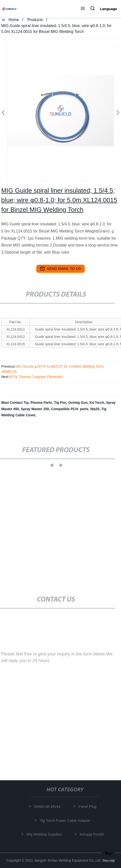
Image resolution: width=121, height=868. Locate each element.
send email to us (60, 269)
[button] (83, 9)
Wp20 (95, 409)
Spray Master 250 (35, 409)
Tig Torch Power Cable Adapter (66, 820)
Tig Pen (60, 403)
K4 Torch (97, 403)
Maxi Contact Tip (15, 403)
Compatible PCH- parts (70, 409)
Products (35, 20)
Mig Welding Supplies (45, 834)
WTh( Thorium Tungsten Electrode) (36, 377)
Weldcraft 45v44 (48, 806)
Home (14, 20)
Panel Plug (88, 806)
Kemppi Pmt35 (93, 834)
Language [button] (109, 9)
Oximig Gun (78, 403)
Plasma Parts (41, 403)
